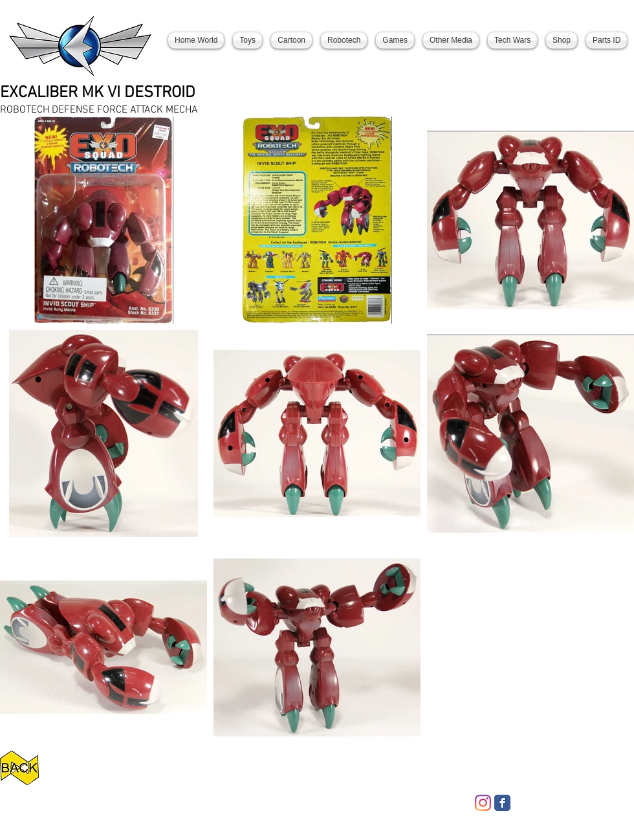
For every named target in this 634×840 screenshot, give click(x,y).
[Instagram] (483, 803)
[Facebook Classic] (502, 803)
